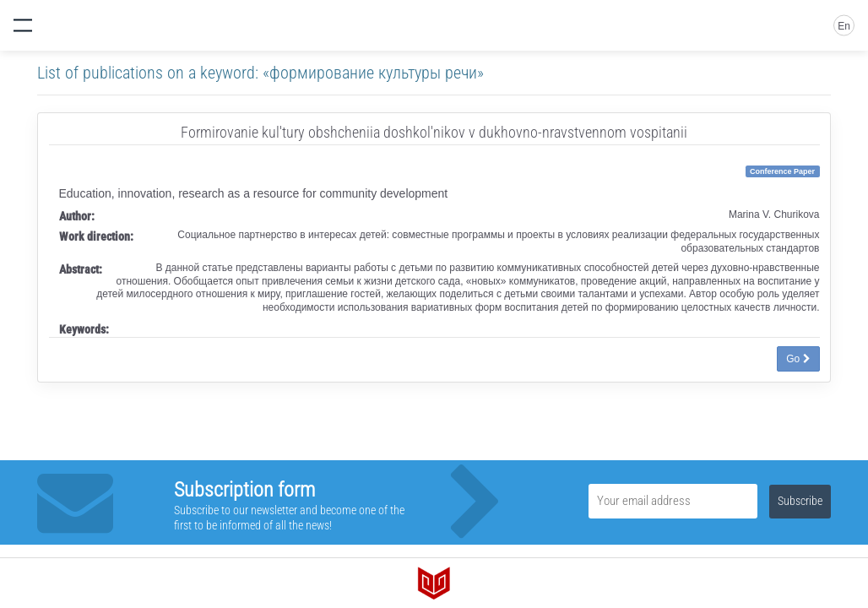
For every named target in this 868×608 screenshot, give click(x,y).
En (844, 26)
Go (798, 359)
